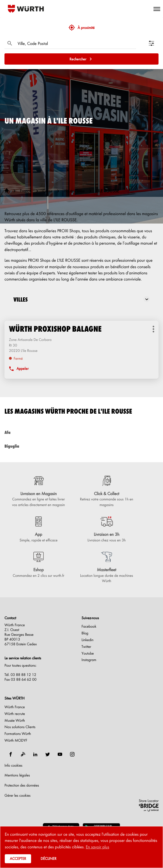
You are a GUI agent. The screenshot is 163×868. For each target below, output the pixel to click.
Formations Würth (18, 734)
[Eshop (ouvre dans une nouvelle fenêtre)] (39, 565)
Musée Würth (15, 721)
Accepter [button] (18, 859)
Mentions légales (17, 775)
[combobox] (75, 43)
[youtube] (60, 754)
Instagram (89, 660)
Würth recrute (15, 714)
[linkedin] (35, 754)
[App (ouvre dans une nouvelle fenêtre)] (39, 530)
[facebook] (11, 754)
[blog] (23, 754)
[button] (157, 9)
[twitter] (48, 754)
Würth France (15, 707)
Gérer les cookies (18, 795)
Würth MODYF (16, 741)
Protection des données (22, 785)
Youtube (88, 653)
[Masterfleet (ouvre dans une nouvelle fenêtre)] (107, 568)
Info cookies (13, 766)
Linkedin (88, 640)
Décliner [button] (48, 859)
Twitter (86, 647)
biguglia (81, 446)
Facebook (89, 626)
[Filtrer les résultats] (154, 43)
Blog (85, 633)
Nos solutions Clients (20, 727)
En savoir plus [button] (97, 847)
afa (81, 432)
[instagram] (72, 754)
